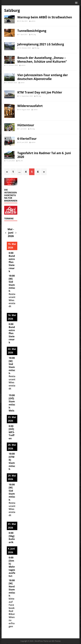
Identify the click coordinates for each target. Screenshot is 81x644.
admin (33, 21)
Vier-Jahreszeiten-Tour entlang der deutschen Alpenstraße (43, 77)
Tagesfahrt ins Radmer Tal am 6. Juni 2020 (44, 155)
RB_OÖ (20, 161)
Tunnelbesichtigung (32, 31)
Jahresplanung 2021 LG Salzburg (41, 44)
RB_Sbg (33, 34)
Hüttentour (26, 125)
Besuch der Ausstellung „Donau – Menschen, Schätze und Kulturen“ (42, 60)
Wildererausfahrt (30, 106)
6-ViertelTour (27, 139)
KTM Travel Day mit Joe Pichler (40, 92)
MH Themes (56, 641)
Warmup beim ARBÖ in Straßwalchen (45, 17)
